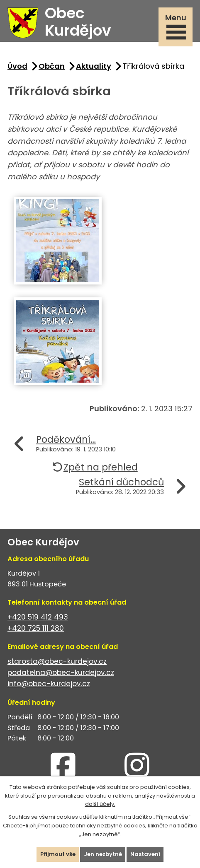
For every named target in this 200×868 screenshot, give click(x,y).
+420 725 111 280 (36, 628)
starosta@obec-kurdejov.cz (57, 661)
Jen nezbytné (103, 854)
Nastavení (145, 854)
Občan (52, 66)
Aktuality (94, 66)
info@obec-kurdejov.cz (49, 684)
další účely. (100, 804)
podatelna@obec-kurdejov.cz (61, 673)
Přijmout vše (58, 854)
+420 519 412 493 (38, 617)
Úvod (17, 66)
